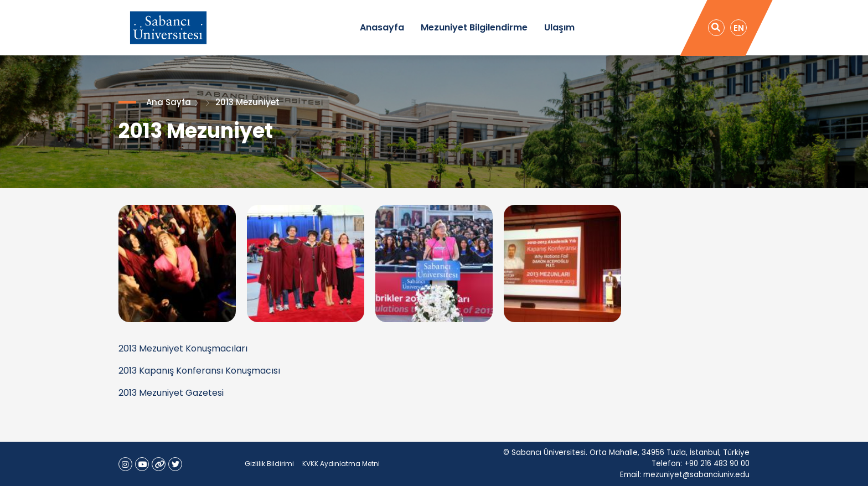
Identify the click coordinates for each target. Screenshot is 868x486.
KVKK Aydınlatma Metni (341, 464)
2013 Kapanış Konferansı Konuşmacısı (199, 371)
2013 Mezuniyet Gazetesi (171, 393)
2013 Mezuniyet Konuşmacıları (183, 348)
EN (739, 28)
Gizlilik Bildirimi (269, 464)
